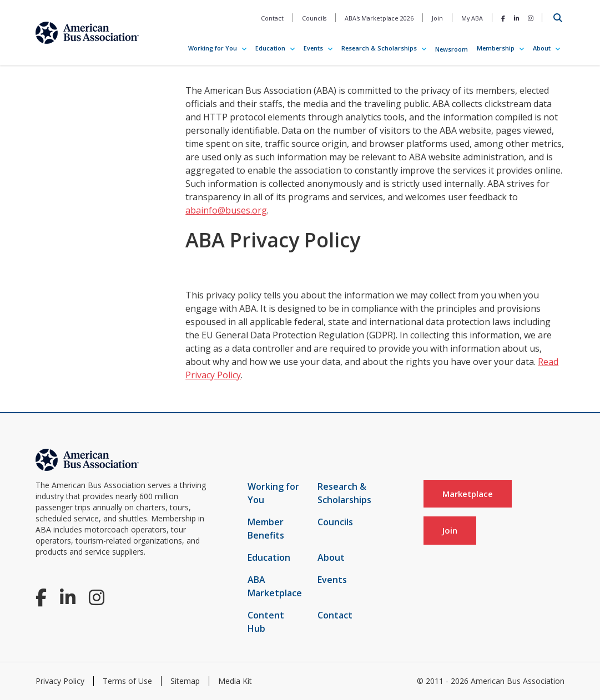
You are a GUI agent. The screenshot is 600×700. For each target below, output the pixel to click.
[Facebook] (503, 18)
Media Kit (235, 681)
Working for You (213, 48)
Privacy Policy (60, 681)
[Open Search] (558, 18)
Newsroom (452, 49)
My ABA (472, 18)
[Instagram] (530, 18)
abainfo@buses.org (226, 210)
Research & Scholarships (379, 48)
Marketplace (468, 494)
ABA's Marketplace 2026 (379, 18)
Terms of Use (127, 681)
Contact (272, 18)
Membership (496, 48)
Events (313, 48)
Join (437, 18)
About (542, 48)
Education (270, 48)
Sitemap (185, 681)
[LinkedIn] (516, 18)
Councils (314, 18)
